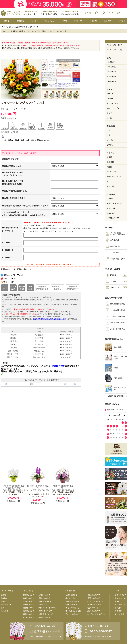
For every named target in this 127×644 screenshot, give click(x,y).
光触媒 (3, 601)
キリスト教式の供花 (94, 605)
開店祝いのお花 (28, 611)
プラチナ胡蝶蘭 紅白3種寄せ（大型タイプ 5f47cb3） (62, 490)
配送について (120, 601)
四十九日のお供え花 (73, 611)
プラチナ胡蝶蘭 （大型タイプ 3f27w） (13, 490)
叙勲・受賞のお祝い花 (47, 601)
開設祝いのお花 (28, 614)
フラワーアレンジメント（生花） (37, 31)
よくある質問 (120, 614)
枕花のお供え (71, 598)
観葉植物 (4, 598)
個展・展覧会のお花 (46, 614)
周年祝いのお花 (28, 617)
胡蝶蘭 (3, 595)
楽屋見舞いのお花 (45, 611)
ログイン (88, 13)
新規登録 (118, 608)
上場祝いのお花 (44, 595)
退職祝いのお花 (44, 598)
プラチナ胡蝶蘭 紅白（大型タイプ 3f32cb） (38, 491)
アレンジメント (6, 605)
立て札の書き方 (121, 595)
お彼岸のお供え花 (93, 611)
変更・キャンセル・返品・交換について (17, 269)
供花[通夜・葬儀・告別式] (96, 614)
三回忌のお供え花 (93, 598)
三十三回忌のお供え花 (95, 601)
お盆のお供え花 (92, 608)
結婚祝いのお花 (44, 617)
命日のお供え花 (71, 605)
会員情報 (118, 611)
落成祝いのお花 (28, 598)
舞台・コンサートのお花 (47, 608)
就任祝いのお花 (28, 601)
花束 (2, 608)
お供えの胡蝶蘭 (71, 595)
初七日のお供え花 (72, 608)
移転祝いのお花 (28, 595)
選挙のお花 (43, 605)
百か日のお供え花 (72, 614)
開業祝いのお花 (28, 605)
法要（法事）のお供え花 (74, 601)
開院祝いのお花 (28, 608)
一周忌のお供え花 (93, 595)
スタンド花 (5, 611)
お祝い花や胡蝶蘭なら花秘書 (13, 31)
